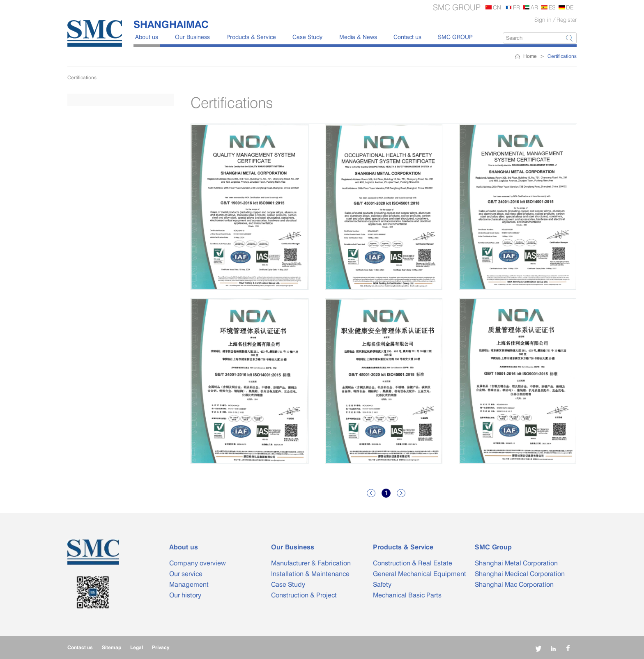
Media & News (358, 37)
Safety (382, 584)
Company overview (198, 563)
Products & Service (251, 37)
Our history (185, 595)
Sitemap (112, 647)
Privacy (161, 647)
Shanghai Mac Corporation (514, 584)
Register (567, 20)
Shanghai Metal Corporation (516, 563)
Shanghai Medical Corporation (520, 574)
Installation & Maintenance (310, 574)
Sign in (543, 20)
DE (570, 7)
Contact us (407, 37)
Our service (186, 574)
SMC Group (493, 547)
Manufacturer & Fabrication (311, 563)
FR (516, 7)
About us (147, 37)
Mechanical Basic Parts (407, 595)
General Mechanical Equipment (420, 574)
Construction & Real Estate (413, 563)
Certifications (562, 56)
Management (189, 584)
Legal (137, 647)
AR (534, 7)
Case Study (307, 37)
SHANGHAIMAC (171, 24)
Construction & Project (304, 595)
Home (530, 56)
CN (497, 7)
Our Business (192, 37)
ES (552, 7)
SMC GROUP (455, 37)
